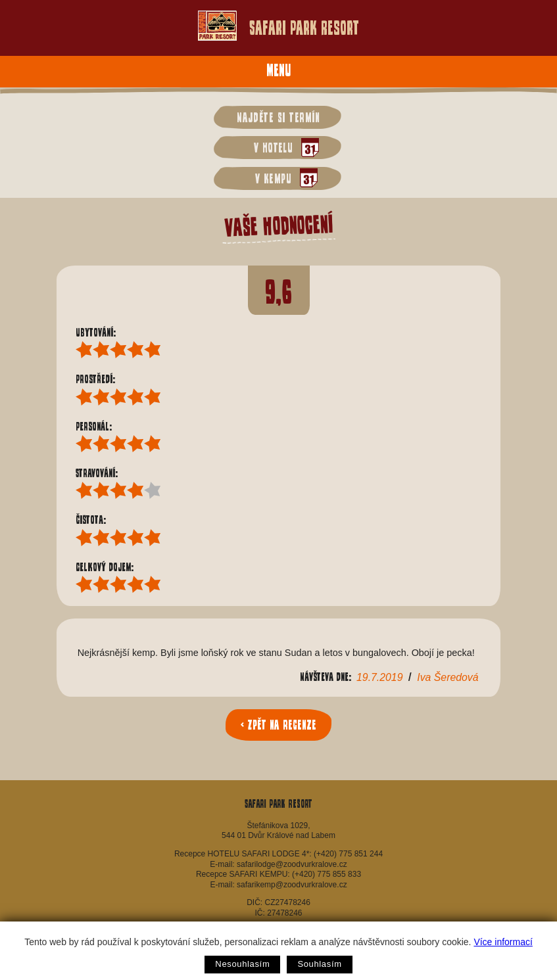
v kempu (283, 178)
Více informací (503, 942)
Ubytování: (98, 332)
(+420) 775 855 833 (327, 874)
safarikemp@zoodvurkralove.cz (292, 885)
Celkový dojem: (107, 567)
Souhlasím (319, 964)
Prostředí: (98, 379)
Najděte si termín (278, 117)
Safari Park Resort (278, 26)
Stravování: (99, 473)
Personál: (96, 426)
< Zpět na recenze (278, 724)
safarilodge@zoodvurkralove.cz (292, 864)
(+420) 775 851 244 (348, 854)
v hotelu (283, 148)
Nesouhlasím (242, 964)
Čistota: (93, 520)
